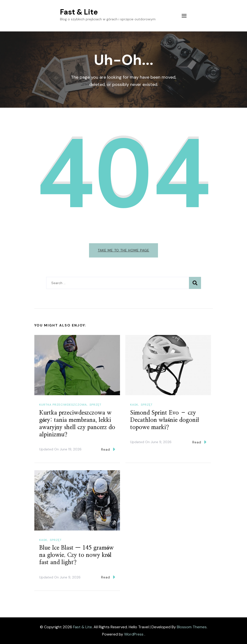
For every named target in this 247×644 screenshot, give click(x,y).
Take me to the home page (123, 250)
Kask (134, 405)
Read (108, 449)
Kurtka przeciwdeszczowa (63, 405)
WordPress (134, 634)
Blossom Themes (192, 627)
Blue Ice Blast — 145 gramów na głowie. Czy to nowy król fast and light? (77, 555)
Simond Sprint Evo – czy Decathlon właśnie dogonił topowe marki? (165, 420)
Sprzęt (95, 405)
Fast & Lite (79, 12)
